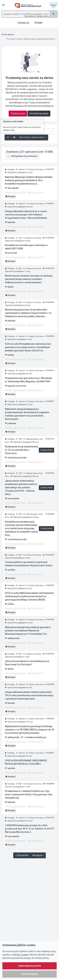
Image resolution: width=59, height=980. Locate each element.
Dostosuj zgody (30, 974)
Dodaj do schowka (35, 193)
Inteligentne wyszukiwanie (24, 156)
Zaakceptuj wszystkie (30, 966)
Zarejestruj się (18, 113)
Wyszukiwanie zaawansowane (37, 16)
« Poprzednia (22, 855)
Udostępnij (10, 196)
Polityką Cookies (21, 955)
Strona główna (8, 35)
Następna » (38, 855)
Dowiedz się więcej (39, 113)
